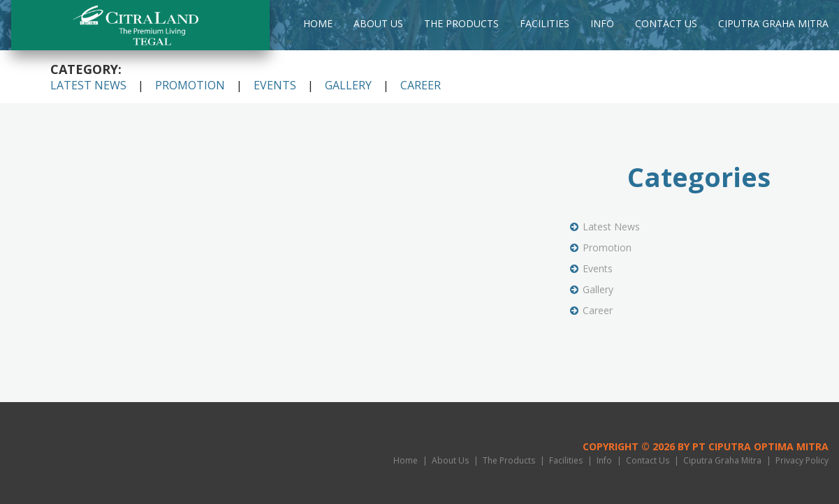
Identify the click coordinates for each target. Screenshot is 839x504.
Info (602, 24)
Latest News (88, 85)
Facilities (545, 24)
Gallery (348, 85)
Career (421, 85)
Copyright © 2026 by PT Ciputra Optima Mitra (706, 446)
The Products (461, 24)
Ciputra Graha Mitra (773, 24)
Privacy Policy (802, 460)
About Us (378, 24)
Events (275, 85)
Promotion (190, 85)
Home (318, 24)
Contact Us (666, 24)
